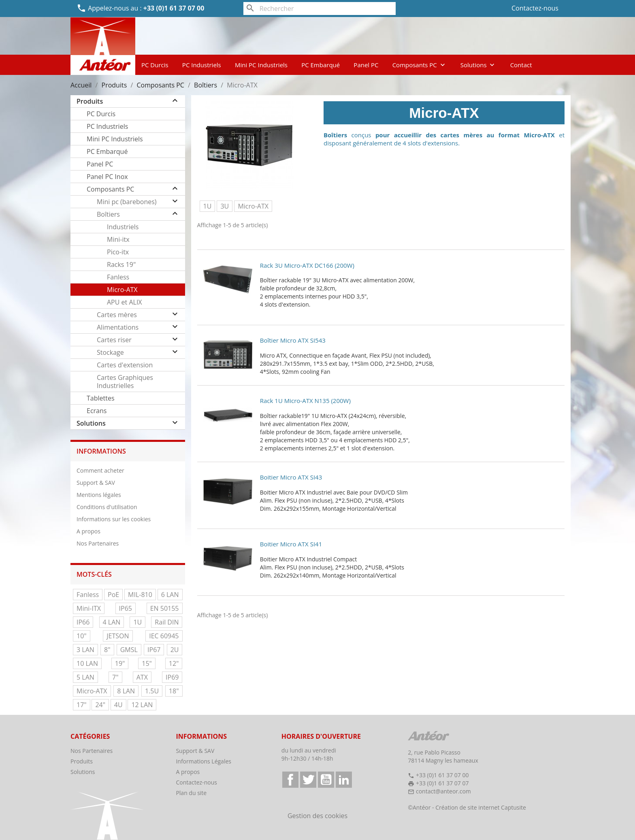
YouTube (326, 780)
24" (100, 705)
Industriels (123, 227)
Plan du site (191, 793)
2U (175, 650)
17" (82, 705)
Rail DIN (167, 622)
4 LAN (112, 622)
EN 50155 (165, 608)
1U (137, 622)
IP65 (126, 608)
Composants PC (420, 65)
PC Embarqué (321, 65)
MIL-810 (140, 595)
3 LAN (85, 650)
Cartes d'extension (125, 365)
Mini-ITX (89, 608)
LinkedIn (344, 780)
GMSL (129, 650)
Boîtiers (108, 214)
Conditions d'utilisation (107, 507)
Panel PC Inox (107, 177)
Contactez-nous (535, 8)
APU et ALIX (125, 302)
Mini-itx (118, 239)
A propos (88, 531)
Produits (90, 101)
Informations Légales (203, 761)
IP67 (154, 650)
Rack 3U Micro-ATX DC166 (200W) (307, 265)
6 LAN (170, 595)
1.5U (152, 691)
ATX (142, 677)
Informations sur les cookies (114, 519)
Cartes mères (117, 315)
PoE (113, 595)
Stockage (110, 352)
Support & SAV (96, 483)
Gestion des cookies (317, 816)
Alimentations (118, 327)
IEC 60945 (164, 636)
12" (174, 663)
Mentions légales (99, 495)
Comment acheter (100, 470)
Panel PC (366, 65)
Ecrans (97, 411)
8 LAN (126, 691)
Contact (521, 65)
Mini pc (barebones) (127, 202)
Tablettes (101, 398)
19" (120, 663)
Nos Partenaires (98, 543)
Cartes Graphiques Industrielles (125, 382)
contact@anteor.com (443, 791)
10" (82, 636)
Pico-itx (118, 252)
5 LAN (85, 677)
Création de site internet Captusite (481, 807)
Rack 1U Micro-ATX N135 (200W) (305, 401)
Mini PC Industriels (261, 65)
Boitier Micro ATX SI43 (291, 477)
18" (174, 691)
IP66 (83, 622)
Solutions (478, 65)
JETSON (118, 636)
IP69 (172, 677)
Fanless (118, 277)
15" (147, 663)
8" (107, 650)
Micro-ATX (122, 290)
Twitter (308, 780)
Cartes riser (114, 340)
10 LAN (87, 663)
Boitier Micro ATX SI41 (291, 544)
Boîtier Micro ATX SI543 (293, 340)
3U (225, 206)
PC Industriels (202, 65)
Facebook (290, 780)
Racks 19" (121, 264)
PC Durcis (155, 65)
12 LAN (142, 705)
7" (115, 677)
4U (118, 705)
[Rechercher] (320, 9)
